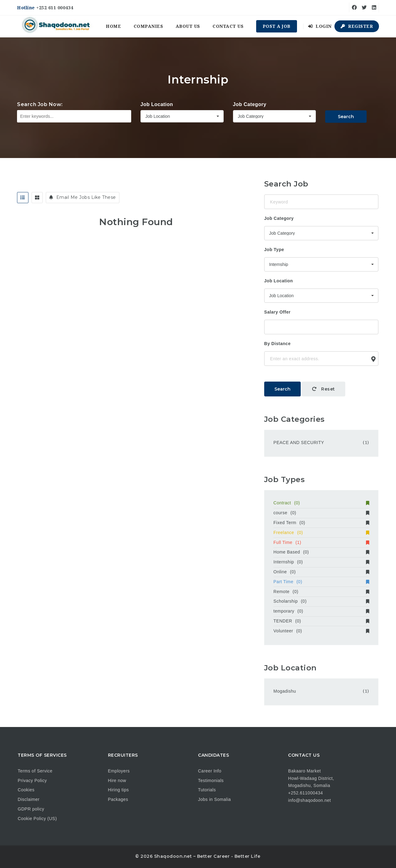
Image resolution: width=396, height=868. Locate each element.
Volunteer (321, 631)
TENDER (321, 621)
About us (188, 26)
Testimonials (211, 780)
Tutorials (207, 790)
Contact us (228, 26)
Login (320, 26)
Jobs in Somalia (214, 799)
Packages (118, 799)
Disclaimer (28, 799)
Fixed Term (321, 523)
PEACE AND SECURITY (299, 443)
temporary (321, 611)
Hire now (117, 780)
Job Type (274, 250)
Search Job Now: (40, 104)
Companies (148, 26)
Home (113, 26)
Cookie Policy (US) (37, 819)
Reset (324, 389)
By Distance (278, 344)
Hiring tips (118, 790)
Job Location (157, 104)
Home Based (321, 552)
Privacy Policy (32, 780)
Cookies (26, 790)
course (321, 513)
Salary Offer (277, 312)
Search (346, 117)
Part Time (321, 582)
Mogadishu (285, 691)
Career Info (210, 771)
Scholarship (321, 601)
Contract (321, 503)
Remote (321, 592)
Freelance (321, 532)
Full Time (321, 542)
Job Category (250, 104)
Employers (119, 771)
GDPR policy (31, 809)
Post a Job (277, 26)
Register (357, 26)
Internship (321, 562)
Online (321, 572)
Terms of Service (35, 771)
